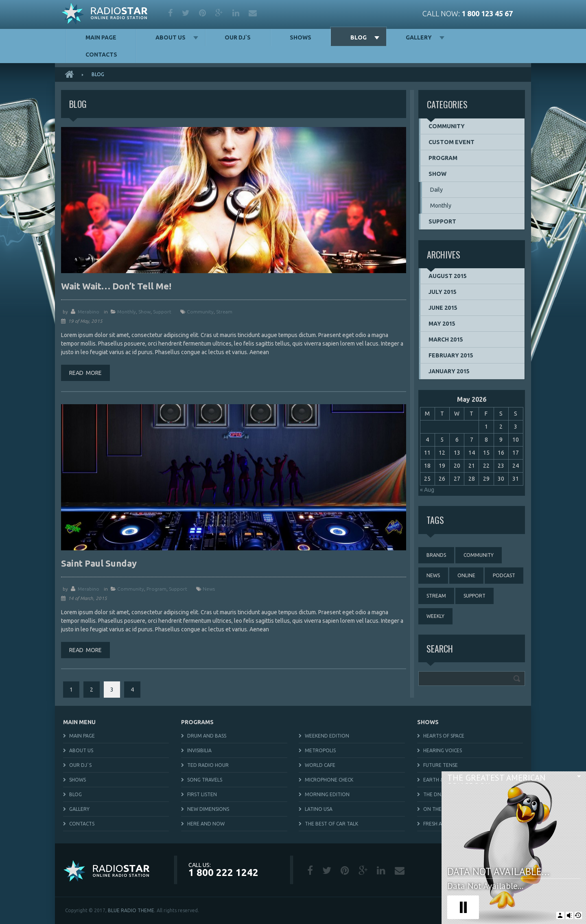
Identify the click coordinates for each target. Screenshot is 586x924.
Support (162, 312)
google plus (219, 13)
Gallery (419, 37)
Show (144, 312)
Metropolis (320, 750)
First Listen (202, 794)
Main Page (101, 37)
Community (131, 589)
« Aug (427, 490)
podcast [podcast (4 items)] (504, 575)
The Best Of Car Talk (331, 824)
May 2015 (442, 324)
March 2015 (446, 339)
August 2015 (448, 276)
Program (156, 589)
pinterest (202, 13)
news (209, 589)
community (200, 312)
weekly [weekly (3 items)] (435, 616)
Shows (301, 37)
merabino (89, 312)
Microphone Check (329, 780)
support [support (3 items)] (474, 596)
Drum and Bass (207, 736)
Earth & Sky (438, 780)
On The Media (441, 809)
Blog (359, 37)
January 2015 (449, 371)
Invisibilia (199, 750)
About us (171, 37)
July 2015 (443, 292)
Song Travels (205, 780)
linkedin (236, 13)
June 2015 (443, 308)
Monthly (127, 312)
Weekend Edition (327, 736)
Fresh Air (435, 824)
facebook (170, 13)
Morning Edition (327, 794)
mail (253, 13)
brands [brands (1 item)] (436, 555)
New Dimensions (208, 809)
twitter (186, 13)
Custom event (452, 142)
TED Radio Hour (208, 765)
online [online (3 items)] (466, 575)
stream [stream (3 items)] (436, 596)
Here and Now (206, 824)
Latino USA (319, 809)
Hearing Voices (443, 750)
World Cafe (320, 765)
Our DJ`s (238, 37)
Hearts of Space (444, 736)
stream (224, 312)
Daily (436, 190)
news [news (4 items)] (433, 575)
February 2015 (451, 355)
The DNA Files (440, 794)
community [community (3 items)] (479, 555)
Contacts (101, 55)
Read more (85, 373)
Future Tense (441, 765)
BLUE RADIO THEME (131, 910)
